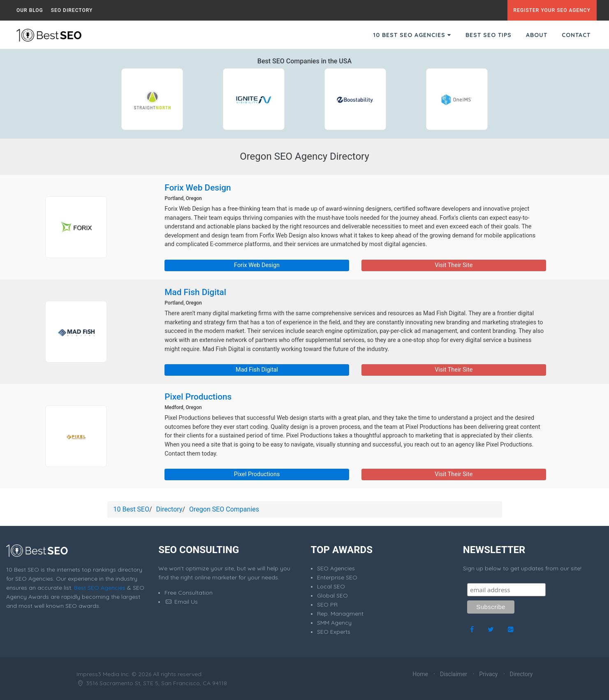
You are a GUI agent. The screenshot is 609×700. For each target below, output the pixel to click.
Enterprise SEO (337, 577)
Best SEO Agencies (100, 588)
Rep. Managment (340, 614)
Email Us (181, 602)
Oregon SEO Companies (224, 509)
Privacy (488, 674)
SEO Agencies (336, 568)
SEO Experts (334, 632)
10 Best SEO (131, 509)
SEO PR (327, 605)
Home (420, 674)
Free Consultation (189, 593)
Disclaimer (454, 674)
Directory (169, 509)
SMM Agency (334, 623)
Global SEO (332, 595)
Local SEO (331, 586)
